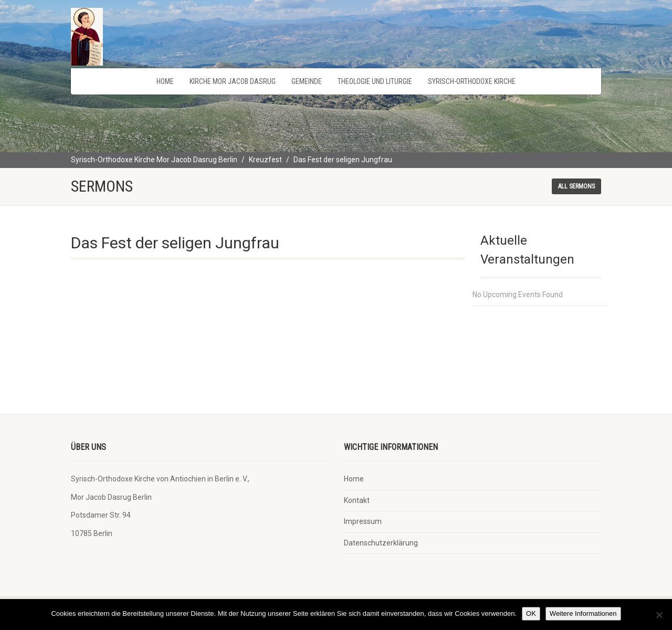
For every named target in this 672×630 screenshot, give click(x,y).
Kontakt (357, 500)
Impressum (363, 521)
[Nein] (659, 615)
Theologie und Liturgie (375, 81)
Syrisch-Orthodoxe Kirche (472, 81)
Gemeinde (307, 81)
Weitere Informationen (583, 613)
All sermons (576, 186)
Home (165, 81)
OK (531, 613)
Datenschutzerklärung (381, 543)
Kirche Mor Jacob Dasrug (233, 81)
